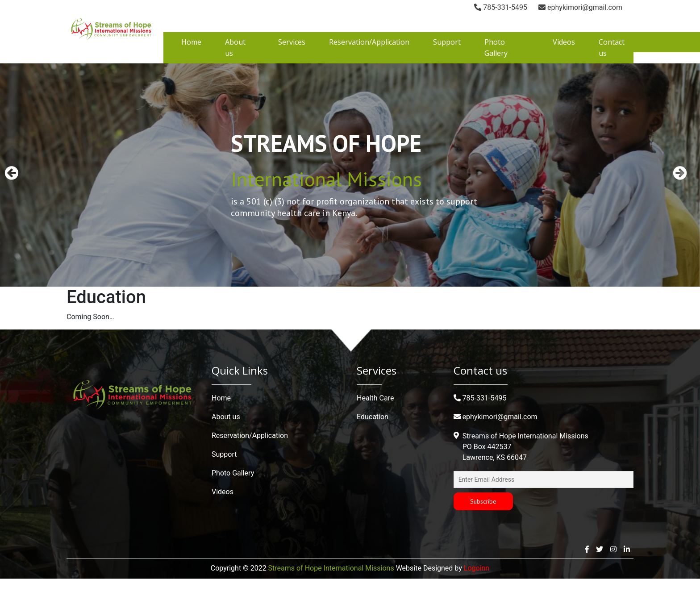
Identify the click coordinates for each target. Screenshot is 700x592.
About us (226, 430)
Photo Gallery (233, 486)
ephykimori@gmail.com (515, 7)
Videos (564, 55)
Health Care (375, 411)
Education (373, 430)
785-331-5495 (435, 7)
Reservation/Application (369, 55)
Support (447, 55)
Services (292, 55)
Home (191, 55)
